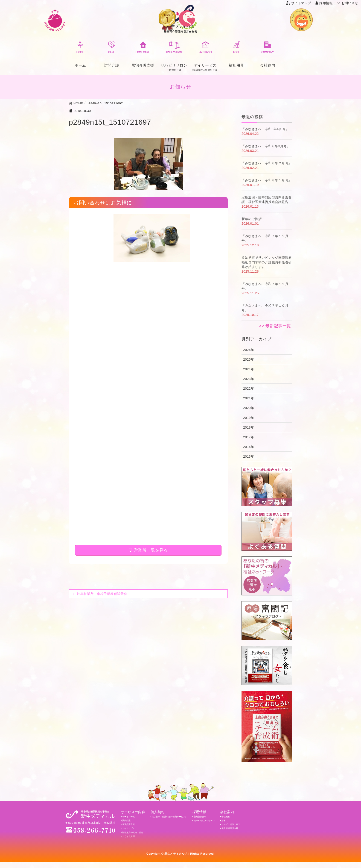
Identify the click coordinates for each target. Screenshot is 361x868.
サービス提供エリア (258, 827)
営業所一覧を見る (148, 262)
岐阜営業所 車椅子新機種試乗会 (102, 306)
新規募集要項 (219, 817)
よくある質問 (130, 842)
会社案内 (268, 54)
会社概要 (251, 817)
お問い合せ (347, 3)
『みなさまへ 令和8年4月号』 (265, 129)
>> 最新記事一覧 (275, 326)
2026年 (249, 350)
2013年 (249, 456)
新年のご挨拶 (252, 219)
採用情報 (324, 3)
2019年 (249, 418)
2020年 (249, 408)
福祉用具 (236, 54)
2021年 (249, 398)
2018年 (249, 427)
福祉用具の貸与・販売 (136, 837)
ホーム (80, 54)
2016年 (249, 447)
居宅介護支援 (143, 54)
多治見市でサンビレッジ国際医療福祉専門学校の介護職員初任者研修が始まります (267, 262)
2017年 (249, 437)
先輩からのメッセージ (225, 822)
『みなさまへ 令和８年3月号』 (266, 146)
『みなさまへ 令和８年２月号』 (267, 163)
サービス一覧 (130, 817)
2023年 (249, 379)
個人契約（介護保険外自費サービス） (180, 817)
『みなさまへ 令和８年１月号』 (267, 180)
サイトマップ (298, 3)
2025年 (249, 359)
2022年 (249, 388)
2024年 (249, 369)
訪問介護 (112, 54)
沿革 (249, 822)
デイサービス (130, 832)
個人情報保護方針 (257, 832)
